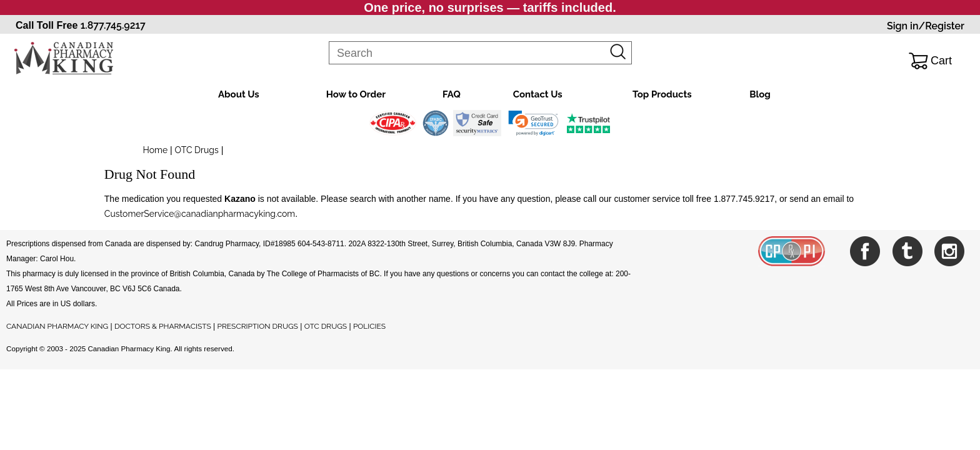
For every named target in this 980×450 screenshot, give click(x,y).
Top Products (662, 94)
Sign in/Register (926, 26)
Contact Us (538, 94)
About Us (239, 94)
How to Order (356, 94)
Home (156, 150)
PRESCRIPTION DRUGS (258, 326)
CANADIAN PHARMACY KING (57, 326)
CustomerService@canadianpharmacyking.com (200, 214)
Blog (760, 94)
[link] (533, 123)
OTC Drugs (197, 150)
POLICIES (369, 326)
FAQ (452, 94)
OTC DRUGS (326, 326)
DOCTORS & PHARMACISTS (163, 326)
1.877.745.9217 (113, 25)
